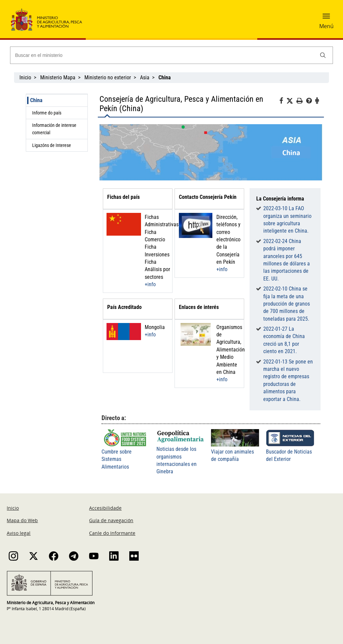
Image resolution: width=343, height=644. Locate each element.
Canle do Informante (112, 533)
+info (150, 284)
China (36, 100)
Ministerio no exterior (108, 77)
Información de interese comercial (54, 129)
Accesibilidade (105, 508)
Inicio (25, 77)
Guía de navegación (111, 520)
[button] (326, 18)
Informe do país (47, 113)
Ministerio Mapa (58, 77)
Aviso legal (19, 533)
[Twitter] (291, 101)
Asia (145, 77)
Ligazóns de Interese (52, 145)
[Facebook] (283, 102)
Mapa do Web (22, 520)
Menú (326, 26)
